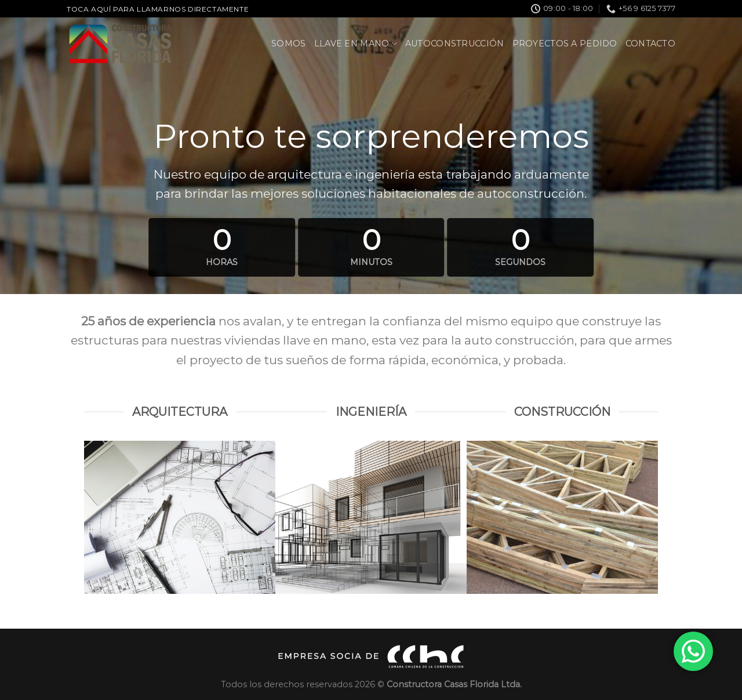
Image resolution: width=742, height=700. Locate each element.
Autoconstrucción (455, 43)
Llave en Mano (356, 44)
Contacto (650, 43)
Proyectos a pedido (565, 43)
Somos (288, 43)
